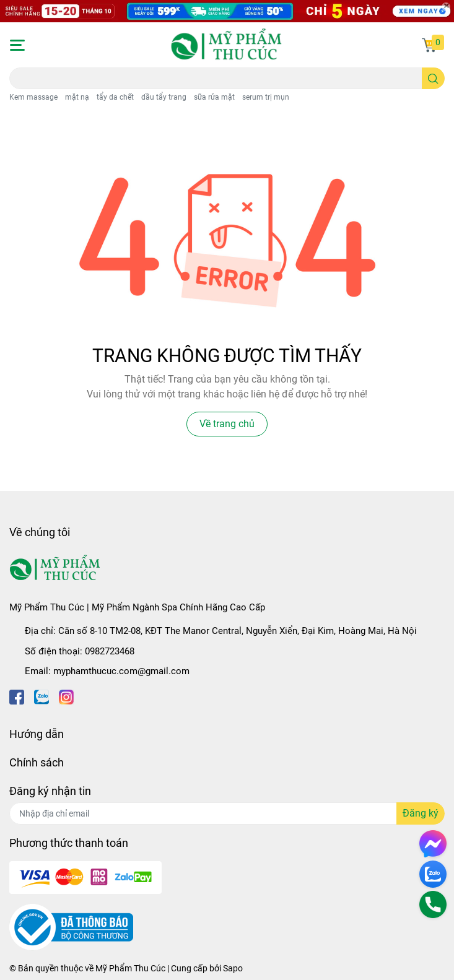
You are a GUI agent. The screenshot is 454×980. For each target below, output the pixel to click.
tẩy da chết (115, 97)
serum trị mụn (266, 97)
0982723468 (110, 651)
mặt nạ (77, 97)
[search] (433, 78)
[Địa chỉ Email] (227, 813)
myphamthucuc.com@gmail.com (121, 671)
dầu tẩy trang (164, 97)
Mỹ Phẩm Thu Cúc (130, 968)
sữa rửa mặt (214, 97)
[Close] (446, 7)
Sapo (233, 968)
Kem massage (33, 97)
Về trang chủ (227, 424)
